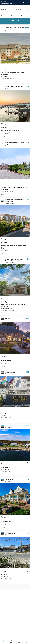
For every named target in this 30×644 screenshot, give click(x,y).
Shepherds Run (10, 318)
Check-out (19, 8)
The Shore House (10, 479)
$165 (27, 479)
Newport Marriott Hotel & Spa (14, 86)
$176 (27, 426)
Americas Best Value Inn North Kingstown (14, 188)
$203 (27, 27)
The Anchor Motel (10, 533)
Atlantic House (9, 426)
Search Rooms (15, 21)
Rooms (3, 14)
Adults (13, 14)
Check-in (3, 8)
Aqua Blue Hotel (10, 372)
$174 (27, 533)
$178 (27, 142)
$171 (27, 372)
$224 (27, 318)
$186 (27, 259)
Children (23, 14)
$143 (27, 200)
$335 (27, 86)
